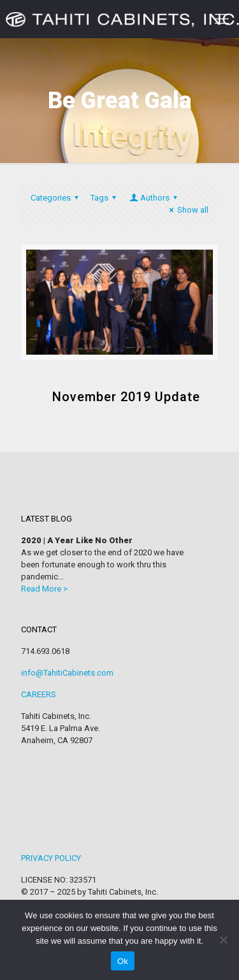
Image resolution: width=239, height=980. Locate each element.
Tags (105, 198)
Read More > (44, 589)
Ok (123, 961)
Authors (154, 198)
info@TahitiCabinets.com (67, 673)
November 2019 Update (126, 397)
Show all (187, 210)
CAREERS (39, 694)
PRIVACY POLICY (51, 858)
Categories (56, 198)
